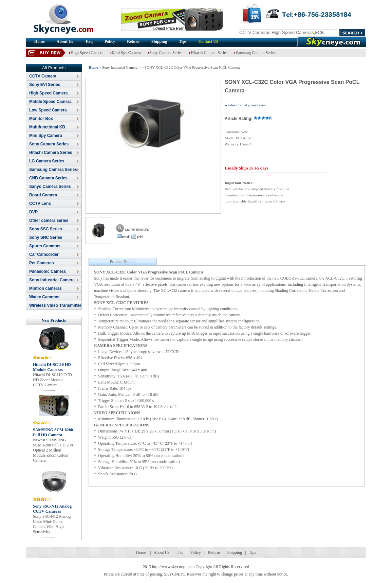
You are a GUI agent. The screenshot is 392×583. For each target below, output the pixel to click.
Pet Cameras (42, 263)
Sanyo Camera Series (50, 187)
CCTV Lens (40, 204)
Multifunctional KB (47, 127)
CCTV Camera (43, 76)
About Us (65, 41)
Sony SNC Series (46, 237)
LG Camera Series (47, 161)
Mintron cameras (45, 288)
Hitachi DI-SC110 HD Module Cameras (52, 367)
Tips (183, 41)
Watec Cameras (44, 297)
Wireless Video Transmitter (55, 305)
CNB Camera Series (48, 178)
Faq (89, 41)
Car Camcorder (44, 254)
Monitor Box (41, 119)
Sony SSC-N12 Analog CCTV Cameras (52, 509)
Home (40, 41)
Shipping (159, 41)
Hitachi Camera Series (208, 53)
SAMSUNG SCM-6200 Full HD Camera (53, 432)
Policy (110, 41)
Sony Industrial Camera (52, 280)
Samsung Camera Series (255, 53)
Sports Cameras (45, 246)
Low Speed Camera (48, 110)
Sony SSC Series (46, 229)
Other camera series (49, 220)
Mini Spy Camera (126, 53)
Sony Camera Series (165, 53)
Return (133, 41)
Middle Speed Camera (50, 102)
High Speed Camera (86, 53)
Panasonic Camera (47, 271)
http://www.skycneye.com (173, 567)
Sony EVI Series (45, 85)
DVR (33, 212)
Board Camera (43, 195)
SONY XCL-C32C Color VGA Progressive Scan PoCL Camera (192, 67)
